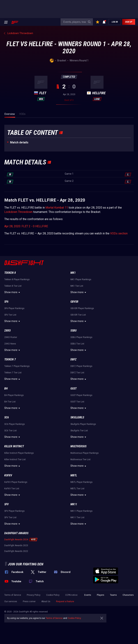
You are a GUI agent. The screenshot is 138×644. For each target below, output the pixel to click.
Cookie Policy (53, 595)
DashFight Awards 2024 (16, 540)
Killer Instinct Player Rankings (19, 453)
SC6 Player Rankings (15, 424)
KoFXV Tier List (12, 489)
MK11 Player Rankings (81, 511)
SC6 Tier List (11, 431)
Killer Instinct (14, 446)
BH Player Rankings (14, 395)
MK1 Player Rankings (81, 279)
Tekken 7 (10, 359)
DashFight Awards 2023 (16, 545)
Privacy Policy (34, 595)
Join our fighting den (26, 564)
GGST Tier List (77, 402)
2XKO (7, 331)
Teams (113, 595)
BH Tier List (10, 402)
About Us (46, 601)
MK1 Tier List (77, 286)
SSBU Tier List (77, 344)
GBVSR (74, 302)
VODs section (119, 233)
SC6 (7, 417)
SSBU (73, 331)
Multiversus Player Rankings (85, 453)
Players (101, 595)
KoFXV (8, 475)
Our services (11, 601)
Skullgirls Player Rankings (83, 424)
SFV (6, 504)
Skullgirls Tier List (79, 431)
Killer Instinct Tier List (15, 459)
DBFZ (73, 359)
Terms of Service (13, 595)
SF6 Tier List (10, 315)
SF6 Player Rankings (14, 308)
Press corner (29, 601)
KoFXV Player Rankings (16, 482)
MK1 (73, 273)
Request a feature (65, 601)
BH (6, 388)
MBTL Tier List (77, 489)
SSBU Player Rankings (81, 337)
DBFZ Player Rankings (81, 366)
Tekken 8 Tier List (13, 286)
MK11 (74, 504)
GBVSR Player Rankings (82, 308)
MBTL (74, 475)
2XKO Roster (11, 337)
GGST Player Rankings (81, 395)
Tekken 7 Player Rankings (17, 366)
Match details (19, 142)
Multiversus (78, 446)
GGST (73, 388)
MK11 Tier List (77, 517)
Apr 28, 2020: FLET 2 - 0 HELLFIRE (26, 226)
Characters (128, 595)
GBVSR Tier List (78, 315)
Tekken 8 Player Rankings (17, 279)
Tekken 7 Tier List (13, 373)
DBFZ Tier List (77, 373)
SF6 (6, 302)
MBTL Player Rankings (81, 482)
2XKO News (10, 344)
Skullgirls (77, 417)
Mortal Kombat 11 (57, 208)
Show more (13, 292)
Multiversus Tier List (80, 459)
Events (88, 595)
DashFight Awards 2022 (16, 551)
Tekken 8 (10, 273)
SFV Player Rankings (14, 511)
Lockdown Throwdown (18, 212)
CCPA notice (71, 595)
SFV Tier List (10, 517)
